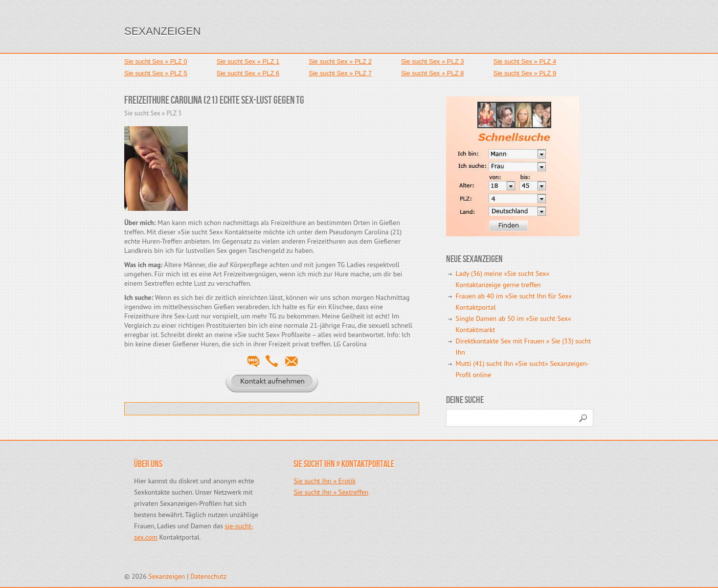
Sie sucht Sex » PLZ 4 (525, 61)
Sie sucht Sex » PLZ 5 (156, 73)
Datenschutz (208, 576)
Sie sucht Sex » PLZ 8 (433, 73)
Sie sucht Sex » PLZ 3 (433, 61)
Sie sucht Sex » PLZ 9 (525, 73)
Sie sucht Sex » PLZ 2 (340, 61)
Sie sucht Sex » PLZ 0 (156, 61)
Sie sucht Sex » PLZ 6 (248, 73)
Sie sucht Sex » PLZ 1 (248, 61)
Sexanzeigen (162, 31)
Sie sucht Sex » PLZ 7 (340, 73)
